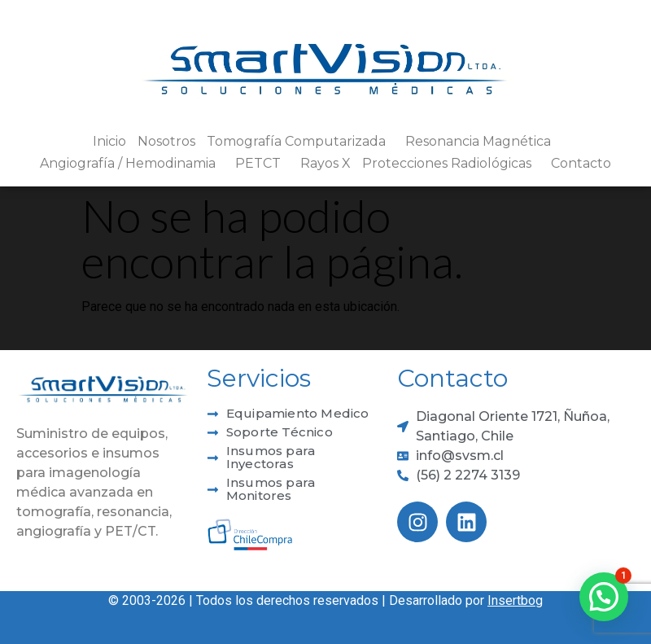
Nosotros (166, 141)
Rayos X (325, 163)
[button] (604, 597)
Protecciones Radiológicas (451, 164)
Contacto (581, 163)
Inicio (109, 141)
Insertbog (515, 600)
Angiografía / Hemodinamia (132, 164)
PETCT (262, 164)
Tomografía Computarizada (300, 142)
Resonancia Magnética (482, 142)
